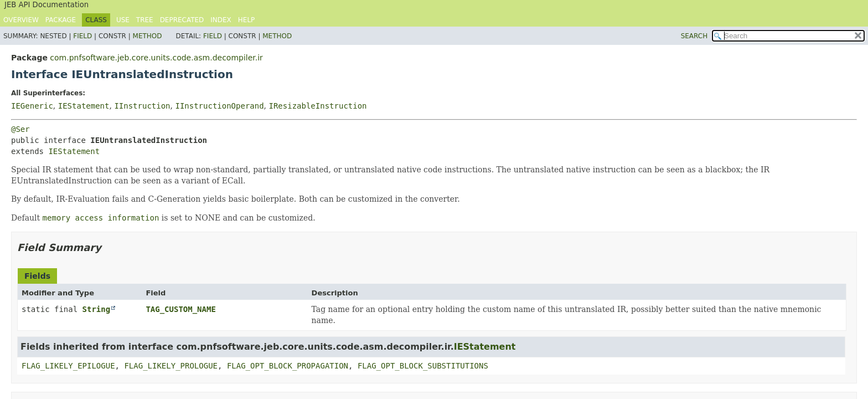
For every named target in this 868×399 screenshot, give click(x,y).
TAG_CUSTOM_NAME (180, 309)
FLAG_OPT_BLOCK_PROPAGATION (288, 366)
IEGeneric (32, 106)
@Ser (20, 129)
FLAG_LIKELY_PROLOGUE (171, 366)
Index (221, 20)
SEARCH (694, 36)
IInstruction (142, 106)
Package (61, 20)
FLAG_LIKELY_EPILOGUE (68, 366)
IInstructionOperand (219, 106)
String (97, 309)
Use (123, 20)
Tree (145, 20)
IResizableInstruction (318, 106)
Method (148, 36)
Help (247, 20)
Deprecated (182, 20)
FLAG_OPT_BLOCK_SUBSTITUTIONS (423, 366)
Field (82, 36)
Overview (21, 20)
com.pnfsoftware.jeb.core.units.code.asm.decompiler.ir (156, 58)
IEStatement (84, 106)
